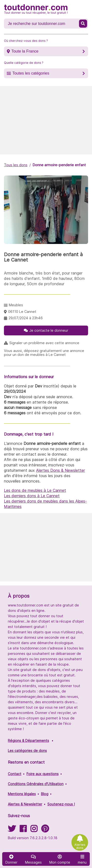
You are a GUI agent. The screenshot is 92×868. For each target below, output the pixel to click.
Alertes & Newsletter (25, 804)
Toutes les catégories (31, 73)
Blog (45, 794)
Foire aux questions (43, 774)
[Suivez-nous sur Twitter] (12, 830)
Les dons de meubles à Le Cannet (35, 490)
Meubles (16, 305)
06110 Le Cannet (22, 312)
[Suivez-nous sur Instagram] (34, 830)
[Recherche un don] (42, 24)
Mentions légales (22, 794)
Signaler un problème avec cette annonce (44, 343)
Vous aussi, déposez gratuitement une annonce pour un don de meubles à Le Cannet (44, 353)
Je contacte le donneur (49, 330)
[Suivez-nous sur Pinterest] (45, 830)
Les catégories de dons (27, 751)
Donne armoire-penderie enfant (59, 165)
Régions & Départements (28, 741)
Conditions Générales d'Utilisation (36, 784)
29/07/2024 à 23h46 (26, 318)
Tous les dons (16, 165)
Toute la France (25, 51)
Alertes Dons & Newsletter (60, 470)
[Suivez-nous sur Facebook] (23, 830)
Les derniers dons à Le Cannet (32, 496)
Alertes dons (80, 846)
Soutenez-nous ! (61, 804)
